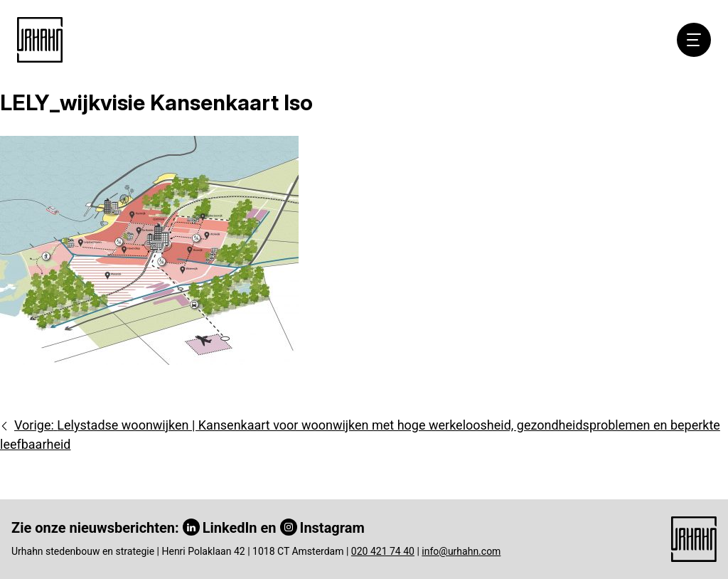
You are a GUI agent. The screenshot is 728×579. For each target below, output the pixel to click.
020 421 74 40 (383, 551)
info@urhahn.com (461, 551)
